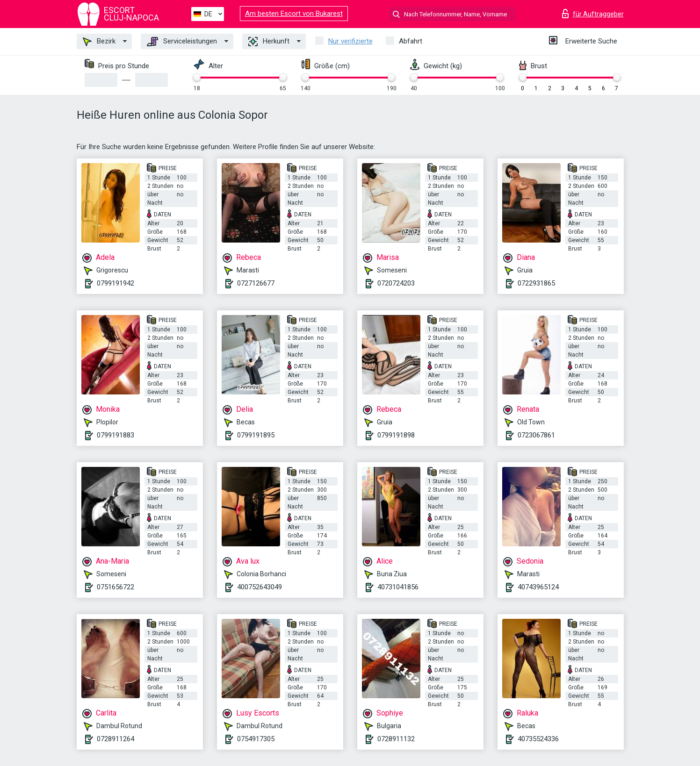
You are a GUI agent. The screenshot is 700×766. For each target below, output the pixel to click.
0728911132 (396, 739)
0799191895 (256, 435)
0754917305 (256, 739)
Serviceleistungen (182, 42)
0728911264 (115, 739)
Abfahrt (411, 41)
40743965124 (538, 587)
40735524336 (538, 739)
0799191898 (396, 435)
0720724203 (396, 283)
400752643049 (260, 587)
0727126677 (256, 283)
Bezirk (99, 42)
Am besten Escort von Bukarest (294, 14)
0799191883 (115, 435)
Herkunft (269, 42)
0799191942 (115, 283)
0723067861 (536, 435)
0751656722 (115, 587)
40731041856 (398, 587)
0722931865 (536, 283)
